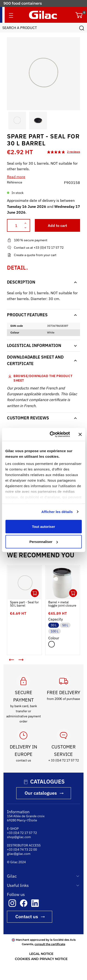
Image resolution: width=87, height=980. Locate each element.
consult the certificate (50, 944)
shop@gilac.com (19, 837)
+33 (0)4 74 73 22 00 (22, 849)
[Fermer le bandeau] (80, 434)
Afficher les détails (57, 512)
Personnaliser (44, 542)
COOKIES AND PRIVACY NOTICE (41, 959)
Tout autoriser (44, 526)
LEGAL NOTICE (41, 954)
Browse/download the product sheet (43, 378)
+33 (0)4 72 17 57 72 (22, 833)
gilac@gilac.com (19, 854)
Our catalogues (41, 793)
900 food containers (23, 5)
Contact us (27, 916)
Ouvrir (35, 593)
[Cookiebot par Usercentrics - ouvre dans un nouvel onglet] (52, 434)
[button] (11, 121)
